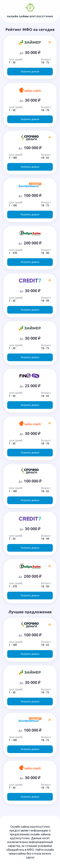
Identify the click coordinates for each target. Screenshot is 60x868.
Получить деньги (30, 72)
